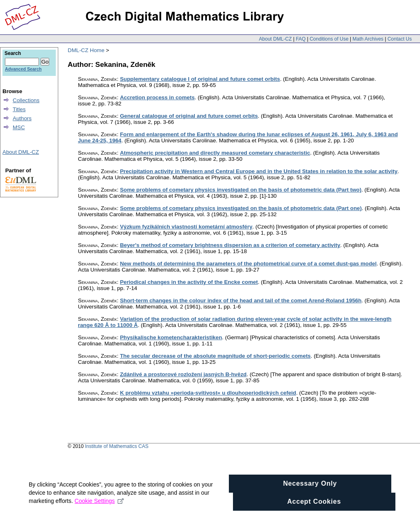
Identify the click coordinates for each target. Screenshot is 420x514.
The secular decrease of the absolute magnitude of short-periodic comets (215, 356)
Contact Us (400, 39)
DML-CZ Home (86, 50)
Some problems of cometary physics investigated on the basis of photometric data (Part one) (241, 208)
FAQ (301, 39)
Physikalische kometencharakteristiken (171, 337)
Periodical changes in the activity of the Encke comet (189, 282)
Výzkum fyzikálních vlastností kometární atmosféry (186, 227)
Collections (26, 100)
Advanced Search (23, 69)
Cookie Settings (99, 504)
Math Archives (368, 39)
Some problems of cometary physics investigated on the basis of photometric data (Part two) (241, 190)
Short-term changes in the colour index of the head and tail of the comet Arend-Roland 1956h (241, 300)
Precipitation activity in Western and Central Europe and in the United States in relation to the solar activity (259, 171)
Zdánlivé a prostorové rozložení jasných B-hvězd (183, 374)
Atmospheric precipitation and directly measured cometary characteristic (215, 153)
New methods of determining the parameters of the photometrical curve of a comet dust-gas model (248, 264)
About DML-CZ (275, 39)
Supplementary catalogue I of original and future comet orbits (200, 79)
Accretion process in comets (157, 97)
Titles (19, 109)
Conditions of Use (329, 39)
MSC (19, 127)
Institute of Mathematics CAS (117, 446)
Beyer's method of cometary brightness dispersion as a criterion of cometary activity (230, 245)
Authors (22, 118)
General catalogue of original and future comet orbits (189, 116)
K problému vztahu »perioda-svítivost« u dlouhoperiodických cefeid (208, 393)
